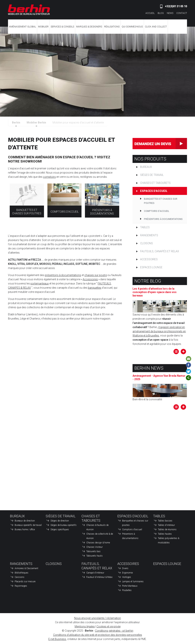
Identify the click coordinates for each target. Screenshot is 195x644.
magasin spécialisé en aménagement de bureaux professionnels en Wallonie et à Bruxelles (159, 331)
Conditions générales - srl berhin (114, 631)
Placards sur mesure (25, 582)
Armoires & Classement (26, 568)
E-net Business (57, 639)
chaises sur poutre (96, 275)
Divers (125, 568)
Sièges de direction (60, 521)
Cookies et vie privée (109, 626)
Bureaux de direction (25, 521)
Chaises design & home (98, 543)
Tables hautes (165, 534)
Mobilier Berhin (36, 123)
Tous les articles (176, 352)
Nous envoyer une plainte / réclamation (97, 618)
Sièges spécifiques (60, 529)
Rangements (149, 235)
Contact (182, 13)
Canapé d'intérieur (95, 573)
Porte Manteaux (130, 586)
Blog (161, 13)
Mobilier (43, 26)
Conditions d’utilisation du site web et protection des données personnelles (98, 635)
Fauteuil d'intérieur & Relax (99, 577)
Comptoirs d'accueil (65, 212)
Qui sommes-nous (132, 26)
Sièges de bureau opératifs (64, 525)
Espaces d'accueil (154, 191)
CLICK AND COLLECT (156, 26)
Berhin (16, 123)
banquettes (95, 288)
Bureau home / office (25, 529)
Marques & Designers (89, 26)
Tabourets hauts (94, 556)
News (170, 13)
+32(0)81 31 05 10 (176, 6)
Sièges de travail (152, 175)
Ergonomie (127, 573)
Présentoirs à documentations (163, 219)
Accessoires (90, 279)
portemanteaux (40, 284)
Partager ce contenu (189, 378)
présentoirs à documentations (63, 275)
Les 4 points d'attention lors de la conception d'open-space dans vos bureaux (155, 292)
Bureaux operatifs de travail (28, 525)
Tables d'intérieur (166, 525)
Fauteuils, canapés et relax (160, 251)
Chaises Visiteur (94, 547)
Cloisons (147, 243)
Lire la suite (183, 352)
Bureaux (146, 167)
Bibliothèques (22, 573)
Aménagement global (22, 26)
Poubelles (127, 590)
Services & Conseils (62, 26)
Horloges (127, 577)
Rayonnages (21, 586)
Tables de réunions (167, 529)
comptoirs (49, 177)
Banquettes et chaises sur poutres (161, 201)
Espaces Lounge (151, 267)
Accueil (150, 13)
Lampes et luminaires (133, 582)
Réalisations (112, 26)
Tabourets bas (93, 551)
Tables (145, 227)
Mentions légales (85, 626)
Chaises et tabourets (155, 183)
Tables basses (165, 521)
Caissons (20, 577)
